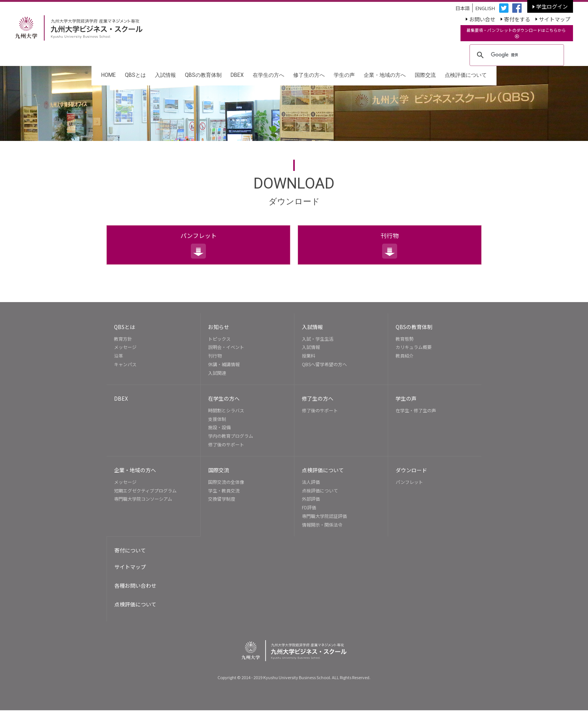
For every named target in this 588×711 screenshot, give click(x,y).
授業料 (309, 356)
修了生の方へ (309, 75)
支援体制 (217, 419)
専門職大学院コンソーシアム (143, 499)
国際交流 (425, 75)
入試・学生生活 (318, 339)
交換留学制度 (222, 499)
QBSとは (135, 75)
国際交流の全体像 (226, 482)
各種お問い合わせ (135, 587)
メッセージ (125, 347)
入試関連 (217, 373)
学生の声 (344, 75)
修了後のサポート (226, 445)
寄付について (130, 551)
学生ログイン (552, 6)
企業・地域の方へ (385, 75)
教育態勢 (405, 339)
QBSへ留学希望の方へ (324, 364)
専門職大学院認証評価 (324, 516)
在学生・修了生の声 (416, 411)
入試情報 (165, 75)
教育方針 (123, 339)
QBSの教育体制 (203, 75)
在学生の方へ (268, 75)
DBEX (237, 75)
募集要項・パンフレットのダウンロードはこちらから (517, 33)
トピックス (219, 339)
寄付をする (517, 19)
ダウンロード (411, 470)
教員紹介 (405, 356)
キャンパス (125, 364)
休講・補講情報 (224, 364)
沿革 (118, 356)
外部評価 (311, 499)
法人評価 (311, 482)
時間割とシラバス (226, 411)
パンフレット (199, 236)
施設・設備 (219, 427)
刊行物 (390, 236)
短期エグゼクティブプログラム (145, 491)
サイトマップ (555, 19)
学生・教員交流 (224, 491)
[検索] (516, 55)
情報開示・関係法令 (322, 525)
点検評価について (466, 75)
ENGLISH (484, 8)
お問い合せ (482, 19)
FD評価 (309, 508)
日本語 (462, 8)
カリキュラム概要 (414, 347)
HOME (109, 75)
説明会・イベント (226, 347)
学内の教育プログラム (231, 436)
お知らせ (219, 327)
